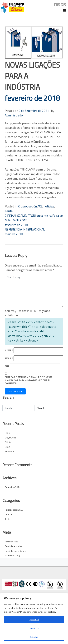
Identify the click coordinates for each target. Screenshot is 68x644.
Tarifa (9, 211)
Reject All (34, 637)
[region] (34, 619)
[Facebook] (55, 5)
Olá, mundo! (11, 438)
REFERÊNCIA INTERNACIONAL (25, 232)
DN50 (8, 442)
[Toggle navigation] (64, 10)
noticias (49, 206)
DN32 (8, 433)
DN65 (8, 447)
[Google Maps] (65, 5)
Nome (9, 351)
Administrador (14, 115)
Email (9, 359)
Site (7, 366)
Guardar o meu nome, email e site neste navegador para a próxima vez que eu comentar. (29, 380)
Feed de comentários (15, 551)
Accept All (34, 620)
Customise (34, 628)
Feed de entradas (14, 546)
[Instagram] (59, 5)
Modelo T (10, 451)
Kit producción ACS (30, 206)
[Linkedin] (62, 5)
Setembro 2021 (13, 487)
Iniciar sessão (12, 542)
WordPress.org (12, 555)
